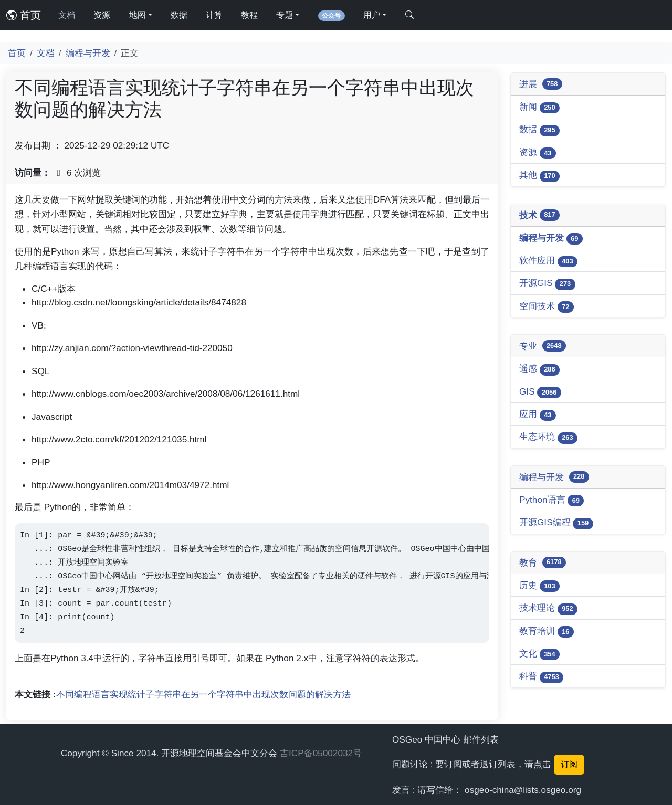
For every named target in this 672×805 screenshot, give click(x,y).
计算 (214, 15)
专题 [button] (285, 15)
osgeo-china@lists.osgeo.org (523, 790)
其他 (539, 176)
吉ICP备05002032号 (321, 753)
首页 (24, 15)
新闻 (539, 107)
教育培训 (547, 632)
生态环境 (548, 437)
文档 (67, 15)
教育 (543, 563)
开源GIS (547, 284)
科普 (541, 677)
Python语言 (552, 500)
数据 (179, 15)
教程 (249, 15)
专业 (543, 346)
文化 (539, 654)
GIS (540, 392)
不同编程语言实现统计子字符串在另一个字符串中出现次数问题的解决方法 (203, 694)
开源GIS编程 (556, 523)
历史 (539, 586)
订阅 (569, 764)
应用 (538, 415)
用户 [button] (372, 15)
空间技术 (547, 307)
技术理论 (548, 608)
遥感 (539, 369)
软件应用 (548, 261)
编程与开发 (88, 53)
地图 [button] (138, 15)
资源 (102, 15)
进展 (541, 84)
